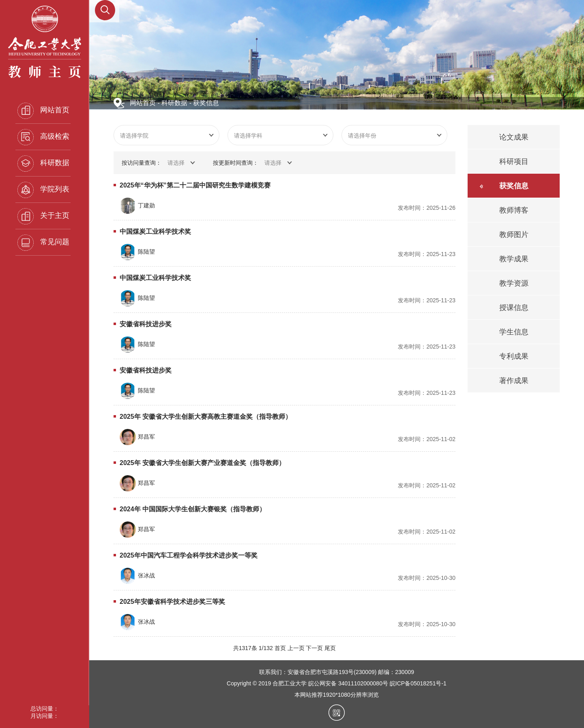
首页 (280, 648)
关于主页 (43, 216)
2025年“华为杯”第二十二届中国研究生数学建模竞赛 (195, 185)
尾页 (330, 648)
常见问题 (43, 243)
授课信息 (514, 308)
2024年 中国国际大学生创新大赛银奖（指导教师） (193, 509)
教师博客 (514, 210)
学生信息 (514, 332)
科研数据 (43, 164)
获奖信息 (206, 103)
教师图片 (514, 235)
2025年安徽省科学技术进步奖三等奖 (172, 602)
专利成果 (514, 356)
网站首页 (43, 111)
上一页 (296, 648)
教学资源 (514, 283)
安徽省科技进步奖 (146, 324)
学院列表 (43, 190)
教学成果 (514, 259)
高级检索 (43, 137)
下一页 (314, 648)
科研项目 (514, 162)
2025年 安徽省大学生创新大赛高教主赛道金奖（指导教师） (206, 417)
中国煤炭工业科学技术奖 (155, 232)
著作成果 (514, 381)
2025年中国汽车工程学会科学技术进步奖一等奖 (189, 555)
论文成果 (514, 137)
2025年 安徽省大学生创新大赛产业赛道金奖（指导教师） (202, 463)
